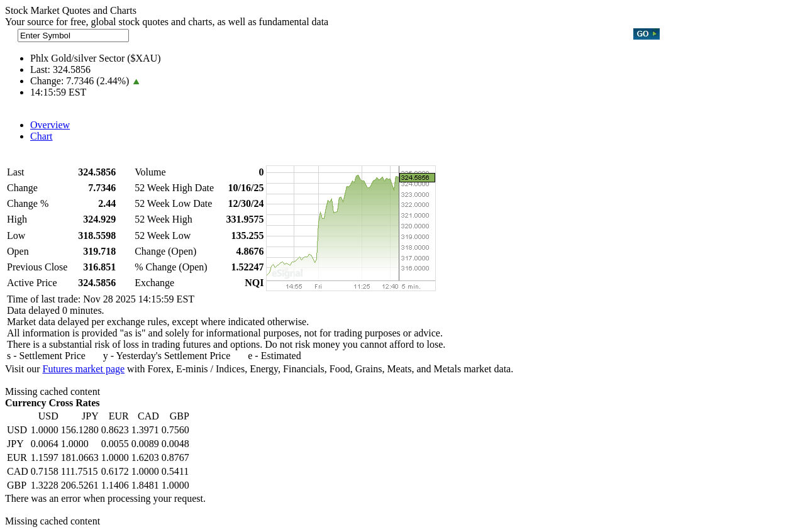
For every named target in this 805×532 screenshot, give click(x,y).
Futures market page (83, 369)
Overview (50, 125)
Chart (42, 136)
